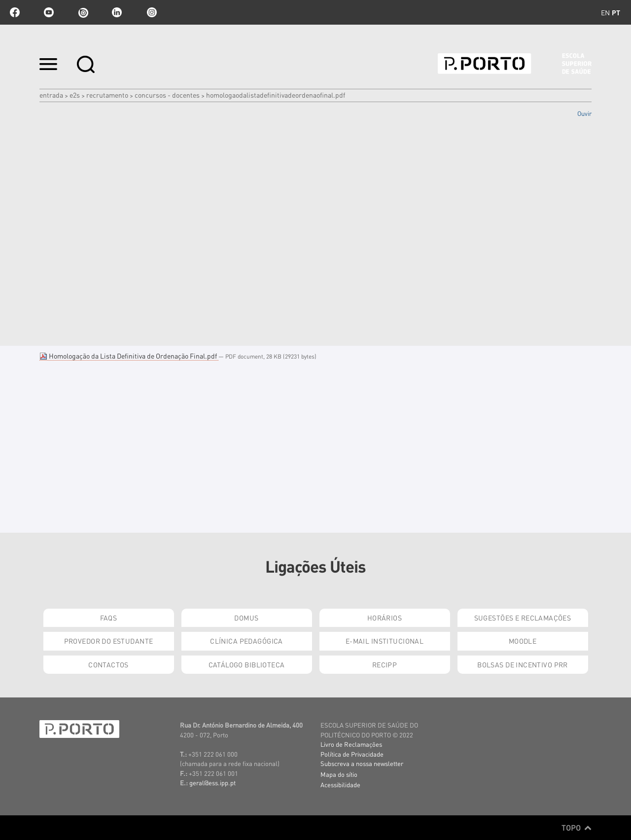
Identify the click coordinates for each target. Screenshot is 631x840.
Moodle (523, 641)
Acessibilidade (340, 785)
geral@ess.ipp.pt (212, 783)
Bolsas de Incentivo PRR (523, 664)
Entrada (51, 95)
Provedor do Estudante (109, 641)
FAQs (109, 618)
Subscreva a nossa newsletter (362, 763)
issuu (83, 12)
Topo (577, 828)
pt (616, 12)
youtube (49, 12)
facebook (15, 12)
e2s (75, 95)
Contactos (108, 664)
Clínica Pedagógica (246, 641)
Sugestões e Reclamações (523, 618)
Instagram (151, 12)
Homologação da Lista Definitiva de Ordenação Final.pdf (129, 356)
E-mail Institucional (385, 641)
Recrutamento (107, 95)
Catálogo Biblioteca (247, 664)
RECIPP (385, 664)
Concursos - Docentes (167, 95)
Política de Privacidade (352, 754)
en (605, 12)
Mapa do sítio (339, 774)
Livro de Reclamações (351, 744)
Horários (385, 618)
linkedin (117, 12)
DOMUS (246, 618)
